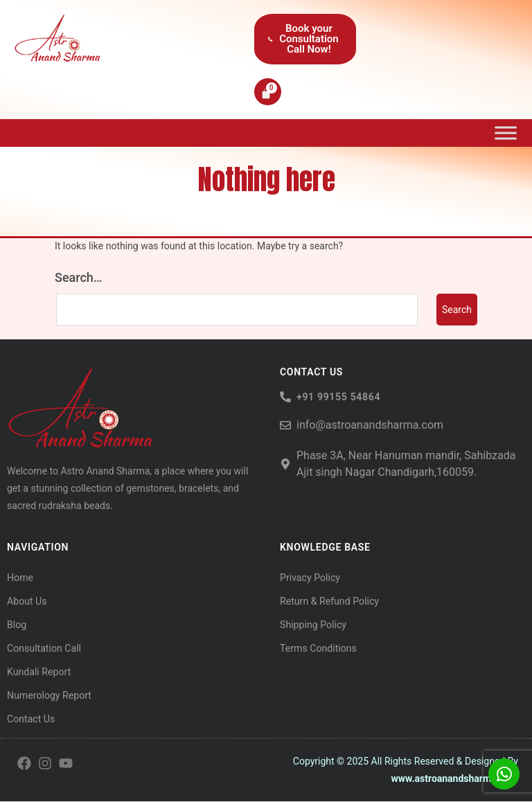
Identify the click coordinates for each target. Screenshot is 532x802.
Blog (17, 625)
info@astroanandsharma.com (370, 426)
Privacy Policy (310, 578)
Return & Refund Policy (329, 602)
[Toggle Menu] (506, 133)
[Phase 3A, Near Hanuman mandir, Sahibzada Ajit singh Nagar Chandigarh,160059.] (285, 465)
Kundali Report (38, 672)
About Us (27, 602)
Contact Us (31, 720)
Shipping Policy (313, 625)
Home (20, 578)
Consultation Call (44, 649)
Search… (79, 278)
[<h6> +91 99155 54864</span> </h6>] (285, 398)
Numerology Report (49, 696)
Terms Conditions (318, 649)
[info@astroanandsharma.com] (285, 426)
